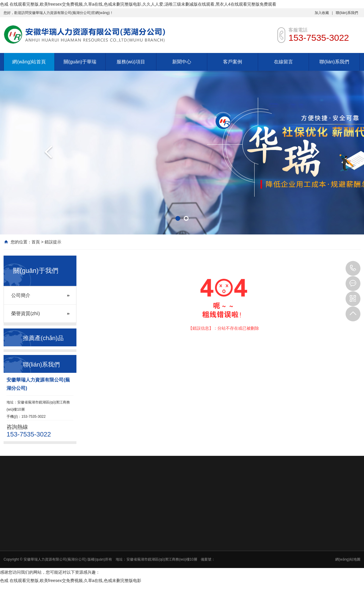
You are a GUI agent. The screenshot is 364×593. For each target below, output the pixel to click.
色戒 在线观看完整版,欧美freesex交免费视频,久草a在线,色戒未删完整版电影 (71, 581)
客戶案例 (233, 62)
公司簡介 (21, 295)
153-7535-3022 (353, 268)
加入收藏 (322, 13)
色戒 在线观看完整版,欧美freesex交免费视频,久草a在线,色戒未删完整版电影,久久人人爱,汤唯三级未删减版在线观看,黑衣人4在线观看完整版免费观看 (138, 4)
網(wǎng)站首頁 (29, 62)
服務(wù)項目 (131, 62)
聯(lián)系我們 (347, 13)
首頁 (36, 242)
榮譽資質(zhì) (26, 313)
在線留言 (283, 62)
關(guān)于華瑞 (80, 62)
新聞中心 (182, 62)
